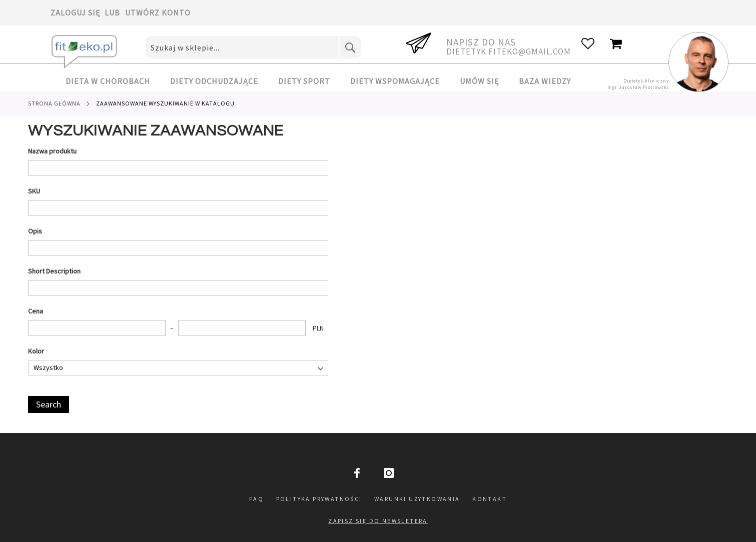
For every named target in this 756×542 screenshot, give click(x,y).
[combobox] (253, 47)
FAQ (256, 499)
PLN (318, 328)
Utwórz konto (158, 12)
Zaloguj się (75, 12)
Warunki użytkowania (417, 499)
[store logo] (86, 52)
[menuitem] (113, 81)
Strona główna (54, 103)
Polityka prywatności (319, 499)
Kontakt (490, 499)
